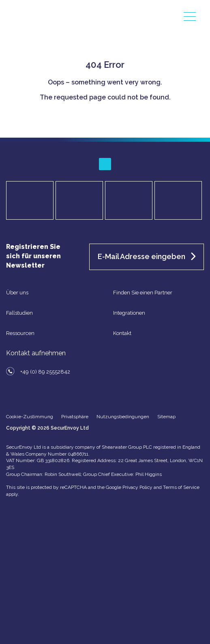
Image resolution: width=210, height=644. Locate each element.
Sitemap (166, 417)
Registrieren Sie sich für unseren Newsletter (33, 256)
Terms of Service (181, 487)
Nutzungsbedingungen (123, 417)
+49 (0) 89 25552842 (45, 372)
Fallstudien (19, 313)
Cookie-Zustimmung (30, 417)
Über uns (17, 293)
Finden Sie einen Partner (143, 293)
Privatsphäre (75, 417)
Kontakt (122, 333)
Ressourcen (20, 333)
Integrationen (129, 313)
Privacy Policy (137, 487)
